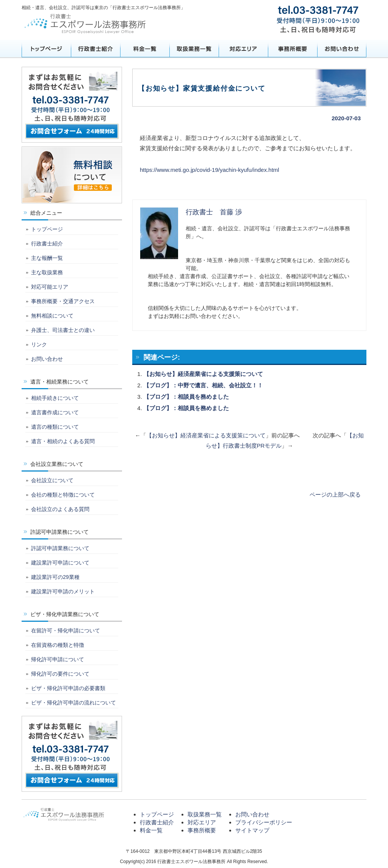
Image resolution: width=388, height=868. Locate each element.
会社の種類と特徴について (63, 495)
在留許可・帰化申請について (66, 631)
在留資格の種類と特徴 (58, 645)
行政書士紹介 (95, 49)
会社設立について (52, 480)
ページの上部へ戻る (335, 495)
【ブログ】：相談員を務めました (186, 397)
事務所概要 (293, 49)
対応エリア (243, 49)
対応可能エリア (50, 287)
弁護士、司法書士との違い (63, 330)
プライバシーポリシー (264, 822)
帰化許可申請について (58, 659)
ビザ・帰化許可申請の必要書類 (68, 688)
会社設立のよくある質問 (60, 509)
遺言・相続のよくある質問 (63, 441)
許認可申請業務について (60, 548)
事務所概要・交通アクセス (63, 301)
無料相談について (52, 316)
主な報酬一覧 (47, 258)
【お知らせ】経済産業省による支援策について (203, 374)
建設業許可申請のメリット (63, 591)
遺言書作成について (55, 412)
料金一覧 (145, 49)
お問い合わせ (342, 49)
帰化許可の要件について (60, 674)
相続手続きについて (55, 398)
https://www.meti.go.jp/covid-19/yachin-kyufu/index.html (210, 170)
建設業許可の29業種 (55, 577)
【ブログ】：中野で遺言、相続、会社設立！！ (203, 385)
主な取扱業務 (47, 272)
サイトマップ (252, 830)
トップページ (46, 49)
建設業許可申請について (60, 563)
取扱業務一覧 (194, 49)
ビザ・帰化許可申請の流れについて (74, 703)
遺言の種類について (55, 427)
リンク (39, 344)
